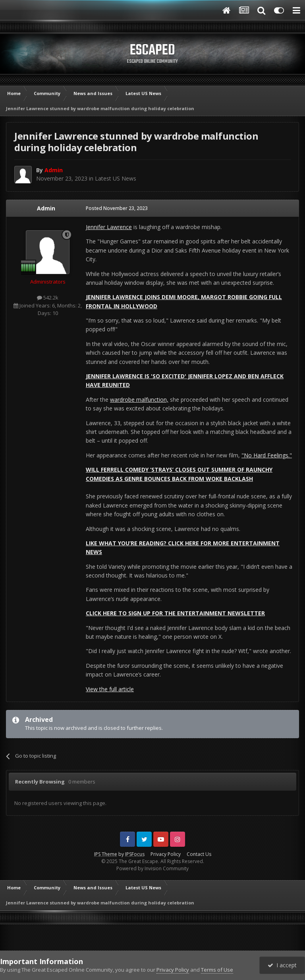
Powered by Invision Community (152, 868)
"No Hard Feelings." (267, 455)
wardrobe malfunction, (139, 400)
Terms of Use (217, 970)
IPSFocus (135, 854)
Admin (46, 208)
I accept (282, 965)
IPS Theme (106, 854)
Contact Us (199, 854)
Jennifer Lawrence (109, 227)
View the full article (110, 689)
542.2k (48, 297)
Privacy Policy (166, 854)
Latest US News (116, 178)
